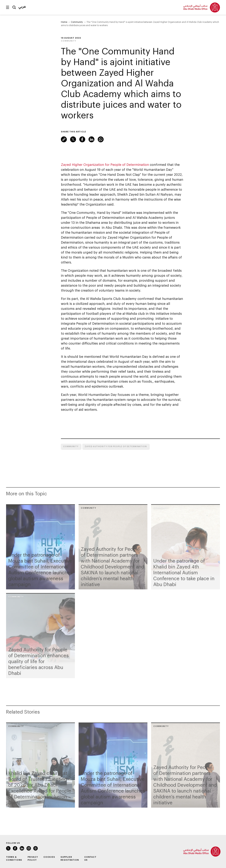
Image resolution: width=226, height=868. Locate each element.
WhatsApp (101, 139)
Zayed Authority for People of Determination (116, 446)
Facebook (82, 139)
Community (77, 22)
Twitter (73, 139)
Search (14, 7)
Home (64, 22)
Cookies (49, 857)
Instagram (29, 848)
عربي (22, 6)
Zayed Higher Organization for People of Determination (105, 165)
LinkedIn (91, 139)
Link (64, 139)
